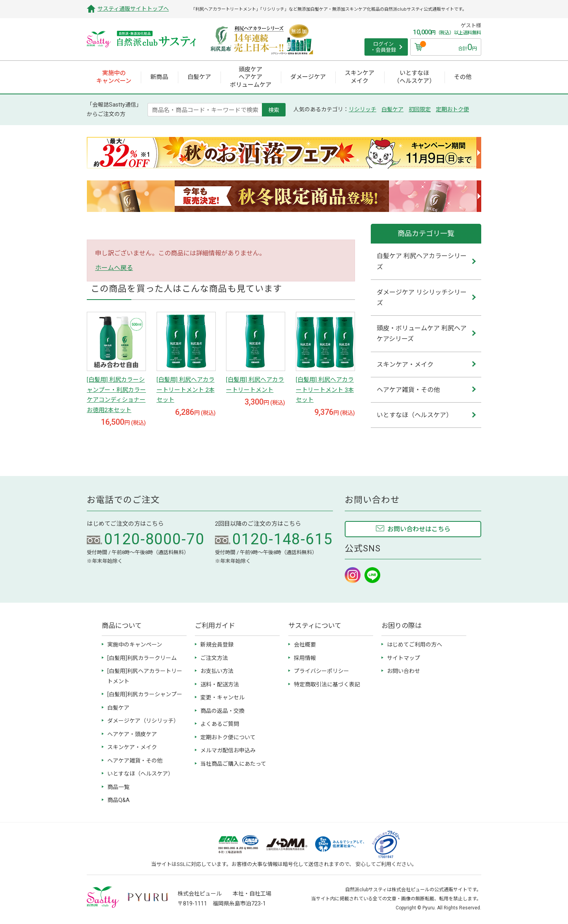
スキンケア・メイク (132, 747)
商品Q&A (119, 800)
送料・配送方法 (220, 684)
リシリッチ (362, 109)
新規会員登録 (217, 645)
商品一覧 (118, 787)
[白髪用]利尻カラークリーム (142, 658)
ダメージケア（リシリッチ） (143, 721)
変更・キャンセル (222, 697)
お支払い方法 (217, 671)
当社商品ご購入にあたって (233, 764)
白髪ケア (392, 109)
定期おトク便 (452, 109)
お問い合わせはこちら (419, 529)
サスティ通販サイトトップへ (133, 9)
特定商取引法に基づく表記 (327, 684)
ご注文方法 (214, 658)
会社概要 (305, 645)
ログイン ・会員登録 (383, 47)
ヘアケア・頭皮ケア (132, 734)
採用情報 (305, 658)
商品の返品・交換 (222, 711)
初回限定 (420, 109)
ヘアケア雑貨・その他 (135, 761)
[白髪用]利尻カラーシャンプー (145, 694)
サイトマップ (404, 658)
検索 (274, 110)
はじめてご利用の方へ (415, 645)
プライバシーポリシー (321, 671)
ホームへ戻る (114, 268)
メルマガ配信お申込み (228, 750)
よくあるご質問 (220, 724)
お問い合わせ (404, 671)
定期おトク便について (228, 737)
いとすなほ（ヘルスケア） (140, 774)
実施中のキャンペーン (135, 645)
